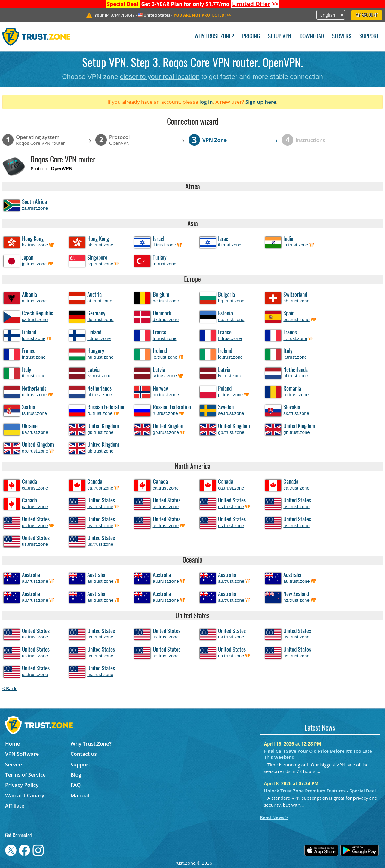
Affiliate (15, 806)
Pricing (251, 37)
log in (206, 102)
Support (369, 37)
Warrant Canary (25, 795)
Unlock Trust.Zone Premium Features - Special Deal (320, 791)
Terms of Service (25, 775)
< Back (9, 688)
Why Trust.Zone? (214, 37)
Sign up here (261, 102)
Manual (80, 795)
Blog (76, 775)
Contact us (84, 754)
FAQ (76, 785)
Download (312, 37)
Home (12, 744)
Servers (342, 37)
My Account (367, 15)
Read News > (274, 817)
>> (255, 4)
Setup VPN (280, 37)
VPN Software (22, 754)
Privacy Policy (22, 785)
